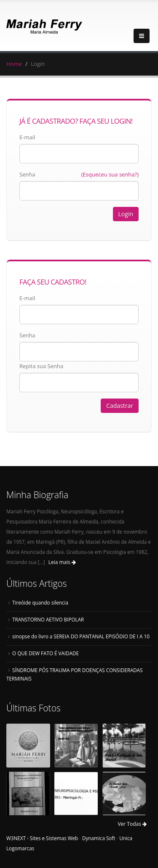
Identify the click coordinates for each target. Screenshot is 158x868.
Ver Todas (132, 824)
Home (14, 64)
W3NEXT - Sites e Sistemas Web (42, 838)
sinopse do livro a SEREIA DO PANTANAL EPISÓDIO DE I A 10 (81, 636)
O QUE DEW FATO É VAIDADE (46, 653)
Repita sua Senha (41, 366)
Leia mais (62, 562)
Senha (27, 174)
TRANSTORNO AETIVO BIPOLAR (48, 619)
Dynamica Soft (99, 838)
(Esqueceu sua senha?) (110, 174)
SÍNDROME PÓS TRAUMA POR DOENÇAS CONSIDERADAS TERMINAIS (75, 674)
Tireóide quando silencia (40, 602)
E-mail (27, 137)
